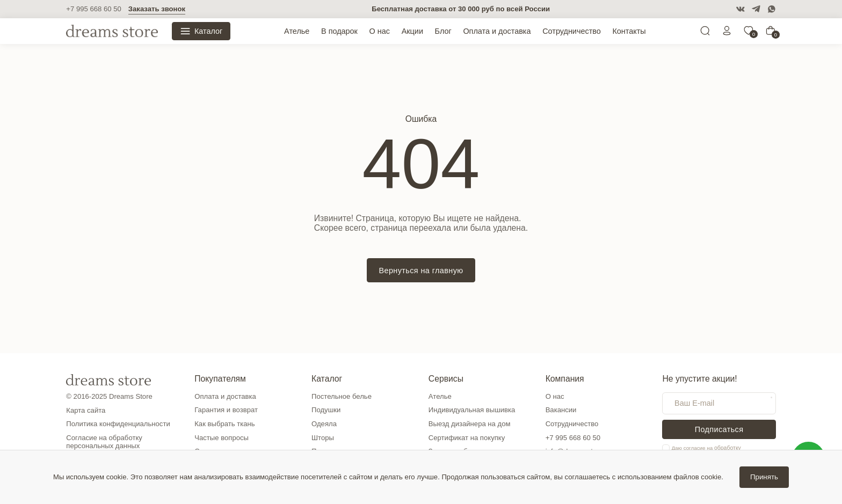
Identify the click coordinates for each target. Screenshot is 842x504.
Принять (764, 477)
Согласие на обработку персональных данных (104, 442)
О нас (380, 31)
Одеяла (324, 424)
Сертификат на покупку (467, 438)
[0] (749, 33)
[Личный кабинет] (727, 33)
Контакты (629, 31)
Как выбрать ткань (224, 424)
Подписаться (719, 429)
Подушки (326, 410)
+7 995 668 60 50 (93, 9)
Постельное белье (342, 396)
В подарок (339, 31)
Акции (412, 31)
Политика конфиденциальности (118, 424)
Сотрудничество (572, 31)
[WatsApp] (772, 9)
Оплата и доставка (497, 31)
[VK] (741, 9)
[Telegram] (756, 9)
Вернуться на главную (421, 271)
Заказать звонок (157, 9)
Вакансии (561, 410)
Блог (443, 31)
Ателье (297, 31)
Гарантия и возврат (226, 410)
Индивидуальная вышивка (472, 410)
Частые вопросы (222, 438)
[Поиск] (705, 33)
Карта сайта (86, 410)
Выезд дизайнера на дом (470, 424)
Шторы (323, 438)
